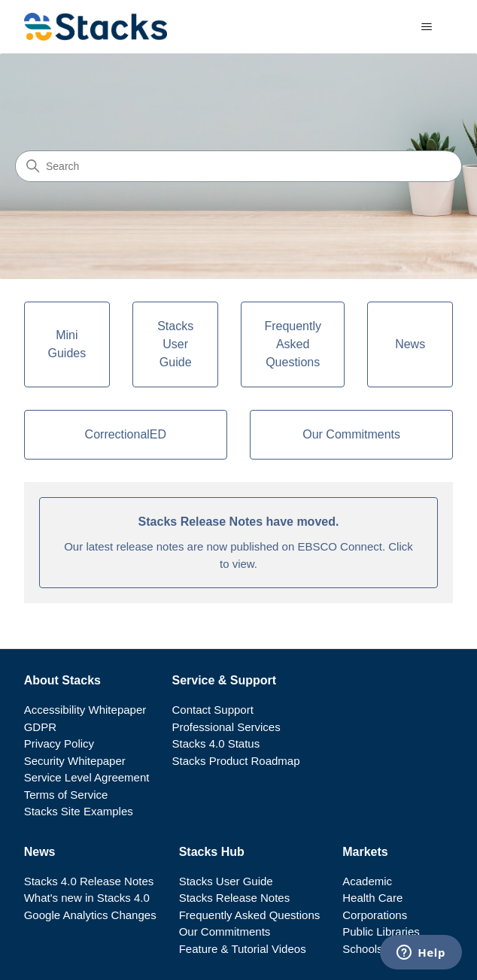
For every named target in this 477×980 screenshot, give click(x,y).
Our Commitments (225, 931)
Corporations (375, 915)
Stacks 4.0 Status (216, 743)
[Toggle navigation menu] (426, 27)
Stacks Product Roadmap (235, 761)
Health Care (372, 898)
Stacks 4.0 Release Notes (89, 881)
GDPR (40, 727)
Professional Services (226, 727)
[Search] (238, 166)
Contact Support (212, 710)
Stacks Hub (212, 852)
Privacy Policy (59, 743)
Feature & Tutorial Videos (243, 949)
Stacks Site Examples (79, 811)
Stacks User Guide (226, 881)
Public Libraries (381, 931)
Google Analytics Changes (90, 915)
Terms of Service (66, 795)
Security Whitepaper (75, 761)
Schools (362, 949)
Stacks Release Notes (235, 898)
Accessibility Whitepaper (85, 710)
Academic (367, 881)
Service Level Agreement (87, 777)
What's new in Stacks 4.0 (87, 898)
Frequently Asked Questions (250, 915)
